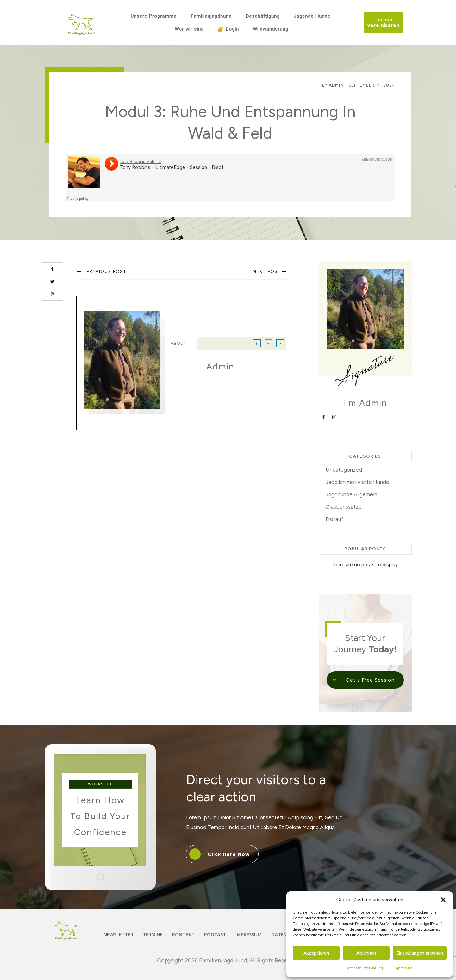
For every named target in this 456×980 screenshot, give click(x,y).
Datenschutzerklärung (364, 968)
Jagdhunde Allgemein (351, 494)
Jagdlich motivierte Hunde (357, 482)
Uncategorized (344, 470)
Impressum (403, 968)
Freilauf (334, 519)
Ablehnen (366, 953)
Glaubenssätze (344, 507)
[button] (443, 900)
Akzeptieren (316, 953)
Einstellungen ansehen (420, 953)
